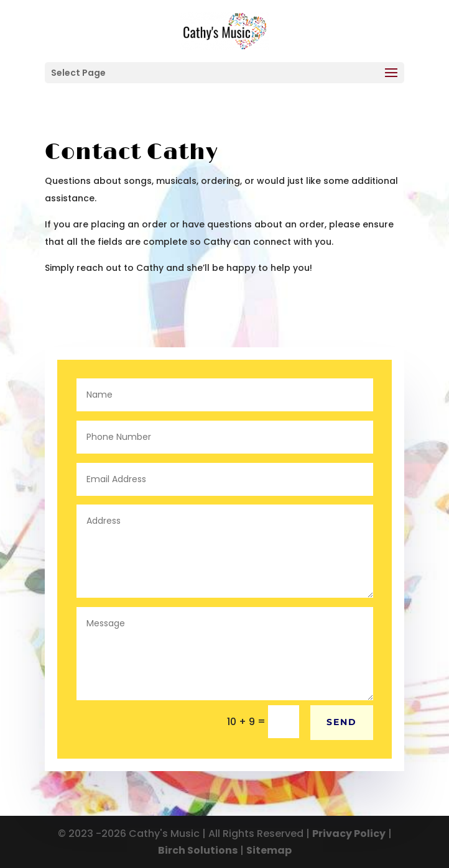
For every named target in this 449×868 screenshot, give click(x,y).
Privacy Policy (349, 834)
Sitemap (269, 850)
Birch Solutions (198, 850)
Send (342, 722)
